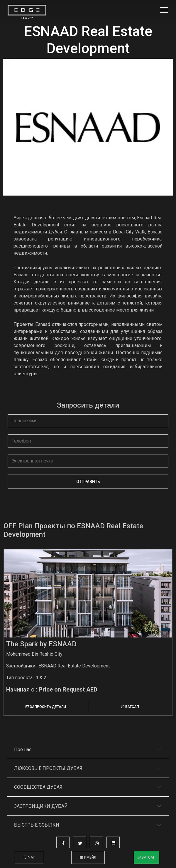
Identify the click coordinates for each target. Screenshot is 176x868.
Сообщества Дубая (38, 787)
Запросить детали (46, 707)
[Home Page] (27, 12)
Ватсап (130, 707)
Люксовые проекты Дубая (48, 768)
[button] (63, 843)
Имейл (88, 857)
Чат (29, 857)
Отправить (88, 482)
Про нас (23, 750)
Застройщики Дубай (41, 806)
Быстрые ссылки (37, 825)
